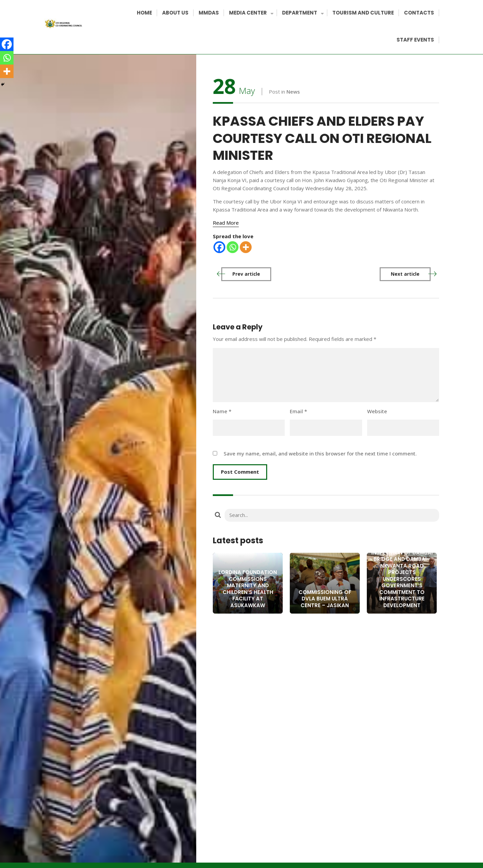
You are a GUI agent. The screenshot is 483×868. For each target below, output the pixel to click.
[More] (246, 247)
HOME (144, 13)
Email (298, 411)
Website (377, 411)
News (293, 92)
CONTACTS (419, 13)
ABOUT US (175, 13)
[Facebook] (219, 247)
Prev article (246, 274)
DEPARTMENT (302, 13)
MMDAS (209, 13)
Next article (405, 274)
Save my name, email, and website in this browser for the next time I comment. (320, 453)
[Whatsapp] (233, 247)
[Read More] (226, 223)
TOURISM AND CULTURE (363, 13)
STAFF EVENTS (415, 40)
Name (222, 411)
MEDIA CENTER (250, 13)
